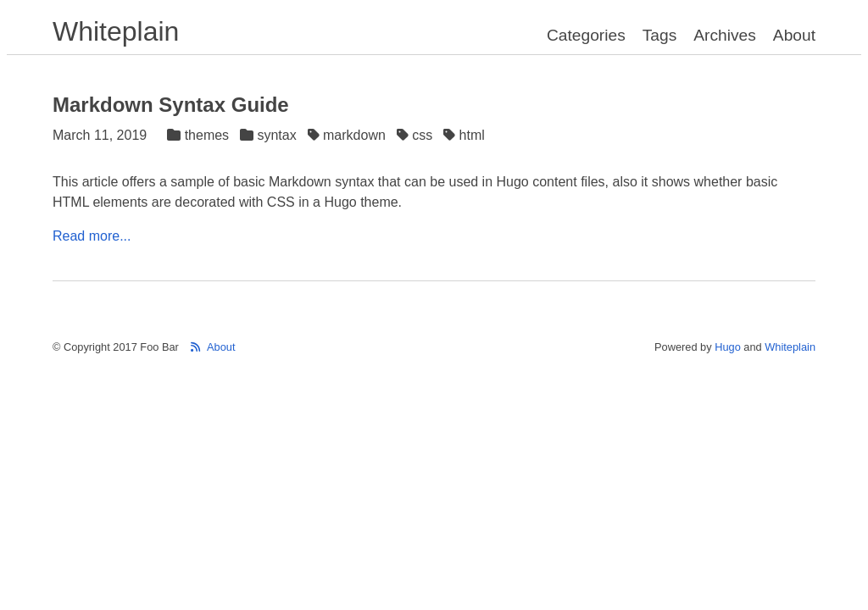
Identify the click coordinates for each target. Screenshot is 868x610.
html (466, 135)
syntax (270, 135)
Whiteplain (116, 31)
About (794, 35)
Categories (586, 35)
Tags (660, 35)
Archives (725, 35)
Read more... (92, 236)
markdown (349, 135)
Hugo (728, 347)
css (417, 135)
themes (200, 135)
